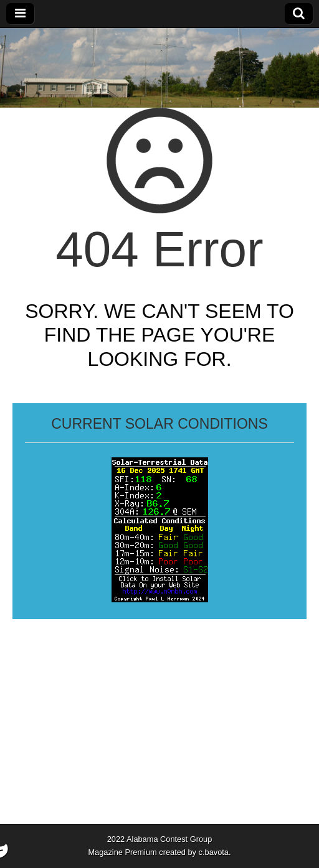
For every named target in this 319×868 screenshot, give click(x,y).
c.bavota (214, 852)
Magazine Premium (122, 852)
